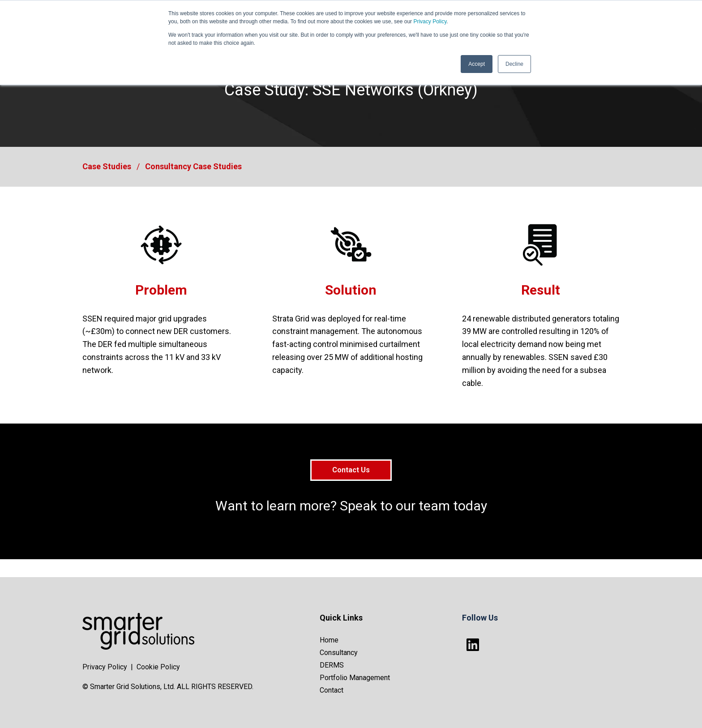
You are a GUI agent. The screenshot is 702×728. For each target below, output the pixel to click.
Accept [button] (477, 64)
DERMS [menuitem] (332, 665)
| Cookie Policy (155, 667)
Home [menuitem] (329, 640)
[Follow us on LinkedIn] (473, 645)
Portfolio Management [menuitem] (355, 678)
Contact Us (351, 470)
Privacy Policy (430, 21)
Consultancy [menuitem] (339, 653)
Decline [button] (514, 64)
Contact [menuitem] (332, 690)
